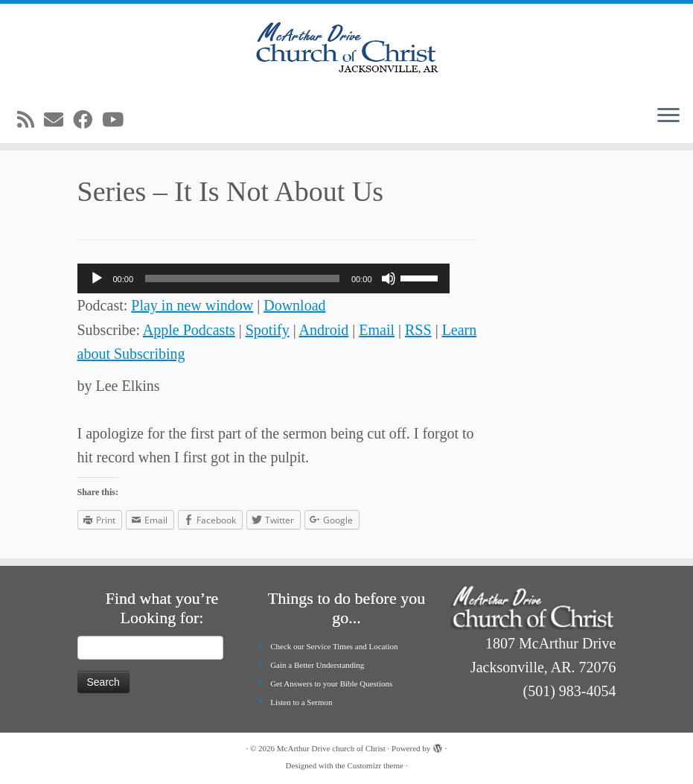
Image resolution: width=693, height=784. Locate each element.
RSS (418, 330)
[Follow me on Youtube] (118, 120)
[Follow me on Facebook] (87, 120)
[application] (264, 278)
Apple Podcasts (189, 330)
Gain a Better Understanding (317, 665)
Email (377, 330)
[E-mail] (58, 120)
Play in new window (192, 305)
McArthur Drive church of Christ (331, 748)
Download (294, 305)
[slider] (242, 278)
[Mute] (389, 278)
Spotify (268, 330)
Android (324, 330)
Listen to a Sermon (301, 702)
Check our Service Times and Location (334, 646)
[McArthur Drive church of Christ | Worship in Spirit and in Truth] (346, 48)
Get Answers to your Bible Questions (331, 683)
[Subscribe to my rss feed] (31, 120)
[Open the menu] (668, 116)
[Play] (97, 278)
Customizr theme (375, 765)
